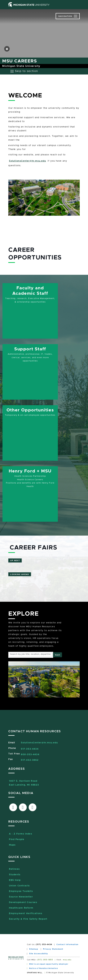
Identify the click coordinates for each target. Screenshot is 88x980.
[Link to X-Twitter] (23, 807)
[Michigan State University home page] (29, 5)
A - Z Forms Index (21, 834)
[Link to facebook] (13, 807)
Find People (17, 839)
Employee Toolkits (21, 891)
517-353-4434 (30, 749)
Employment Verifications (26, 913)
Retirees (14, 869)
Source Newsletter (21, 897)
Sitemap (34, 949)
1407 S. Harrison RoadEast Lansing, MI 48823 (24, 781)
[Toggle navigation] (68, 16)
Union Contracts (19, 886)
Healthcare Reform (21, 908)
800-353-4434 (30, 754)
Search (57, 655)
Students (15, 875)
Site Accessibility (39, 954)
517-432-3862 (30, 760)
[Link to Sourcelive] (33, 807)
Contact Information (67, 945)
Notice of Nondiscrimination (44, 968)
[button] (7, 49)
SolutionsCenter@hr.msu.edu (28, 161)
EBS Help (15, 880)
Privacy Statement (53, 949)
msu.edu (67, 960)
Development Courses (23, 902)
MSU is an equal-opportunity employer (49, 964)
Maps (12, 845)
